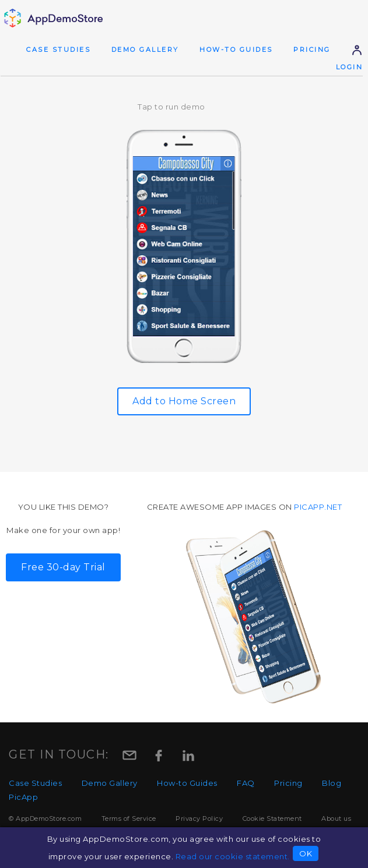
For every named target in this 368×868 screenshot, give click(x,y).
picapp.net (318, 507)
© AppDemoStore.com (45, 818)
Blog (332, 783)
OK (306, 853)
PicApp (23, 797)
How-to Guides (236, 50)
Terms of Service (129, 818)
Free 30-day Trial (63, 567)
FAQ (246, 783)
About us (336, 818)
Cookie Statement (272, 818)
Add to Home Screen (184, 401)
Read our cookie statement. (233, 856)
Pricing (312, 50)
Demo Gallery (145, 50)
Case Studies (58, 50)
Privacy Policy (199, 818)
